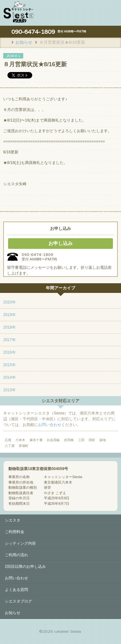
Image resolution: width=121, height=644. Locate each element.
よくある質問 (16, 590)
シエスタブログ (18, 601)
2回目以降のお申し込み (25, 567)
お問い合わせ (50, 425)
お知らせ (13, 613)
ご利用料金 (15, 532)
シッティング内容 (20, 543)
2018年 (10, 327)
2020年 (10, 302)
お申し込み (60, 243)
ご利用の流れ (16, 555)
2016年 (10, 352)
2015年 (10, 365)
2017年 (10, 340)
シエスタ (13, 520)
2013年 (10, 390)
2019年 (10, 315)
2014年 (10, 377)
